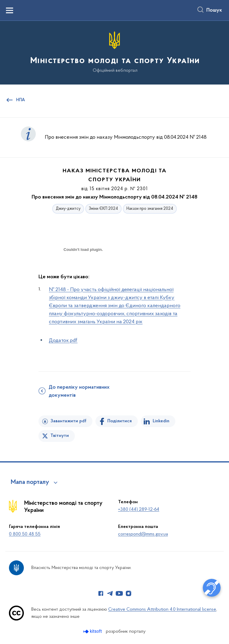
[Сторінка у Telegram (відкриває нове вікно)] (110, 593)
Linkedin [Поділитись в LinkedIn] (161, 421)
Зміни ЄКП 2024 (103, 209)
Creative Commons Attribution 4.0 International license (162, 609)
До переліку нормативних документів (79, 391)
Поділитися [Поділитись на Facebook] (120, 421)
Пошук (214, 10)
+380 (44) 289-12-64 (139, 509)
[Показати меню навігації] (10, 10)
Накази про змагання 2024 (150, 209)
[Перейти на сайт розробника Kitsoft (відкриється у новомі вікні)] (93, 631)
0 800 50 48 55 (25, 534)
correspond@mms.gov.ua (143, 534)
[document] (83, 270)
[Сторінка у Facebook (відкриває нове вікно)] (101, 593)
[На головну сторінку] (114, 52)
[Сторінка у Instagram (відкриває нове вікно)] (129, 593)
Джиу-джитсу (68, 209)
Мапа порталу (30, 482)
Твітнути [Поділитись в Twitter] (60, 436)
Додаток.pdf (63, 341)
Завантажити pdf (68, 421)
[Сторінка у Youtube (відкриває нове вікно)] (119, 593)
